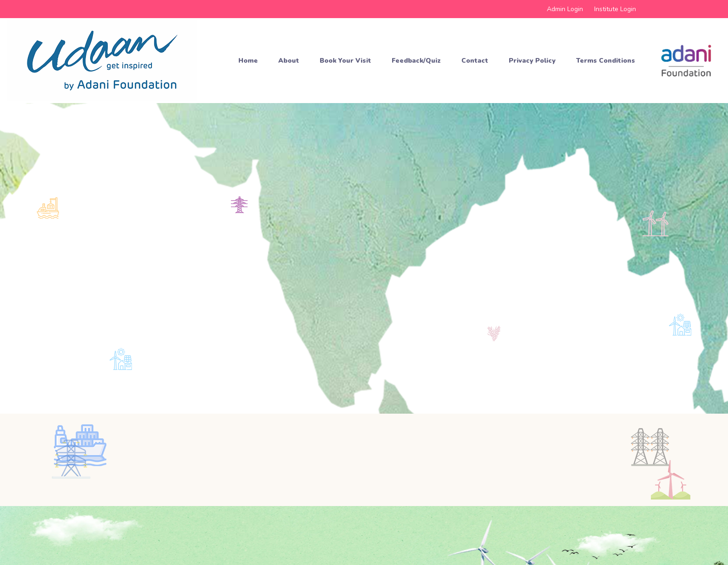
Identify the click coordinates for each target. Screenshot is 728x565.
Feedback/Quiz (416, 61)
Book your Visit (345, 61)
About (289, 61)
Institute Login (615, 9)
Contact (475, 61)
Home (248, 61)
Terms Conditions (606, 61)
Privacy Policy (532, 61)
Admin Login (565, 9)
